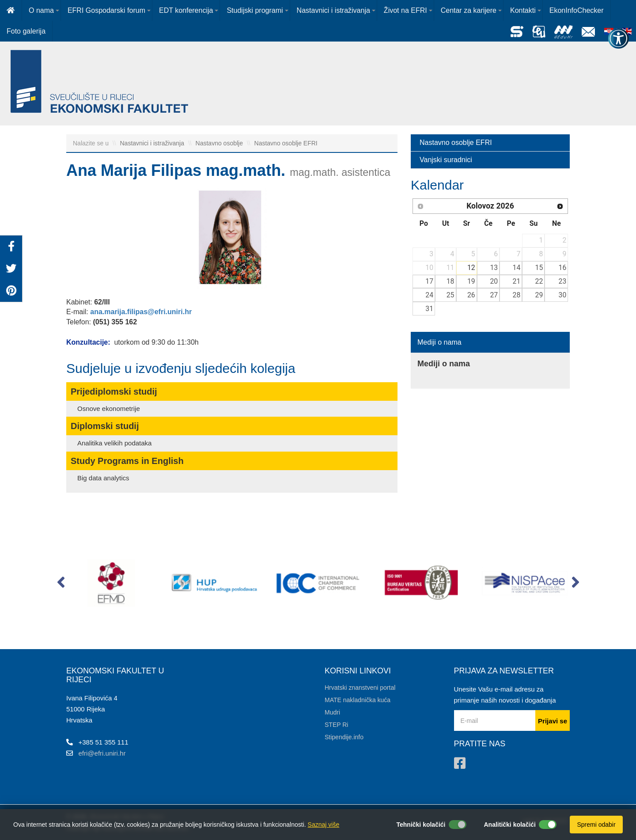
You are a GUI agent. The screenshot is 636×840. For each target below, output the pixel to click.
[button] (61, 584)
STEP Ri (336, 725)
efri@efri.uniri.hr (102, 753)
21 (517, 281)
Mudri (332, 712)
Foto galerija (26, 31)
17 (429, 281)
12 (471, 268)
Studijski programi (255, 10)
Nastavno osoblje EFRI (286, 143)
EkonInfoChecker (577, 10)
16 (563, 268)
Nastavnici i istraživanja (333, 10)
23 (563, 281)
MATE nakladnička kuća (358, 700)
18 (450, 281)
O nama (41, 10)
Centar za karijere (469, 10)
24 (429, 295)
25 (450, 295)
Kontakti (523, 10)
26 (471, 295)
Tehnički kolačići (421, 825)
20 (494, 281)
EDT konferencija (186, 10)
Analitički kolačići (510, 825)
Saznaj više (324, 825)
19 (471, 281)
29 (539, 295)
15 (539, 268)
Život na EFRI (405, 10)
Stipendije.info (344, 737)
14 (517, 268)
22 (539, 281)
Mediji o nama (439, 342)
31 (429, 309)
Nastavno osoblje (220, 143)
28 (517, 295)
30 (563, 295)
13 (494, 268)
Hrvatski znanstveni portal (360, 688)
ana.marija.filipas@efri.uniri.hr (141, 312)
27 (494, 295)
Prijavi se (553, 721)
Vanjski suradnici (446, 160)
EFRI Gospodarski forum (106, 10)
